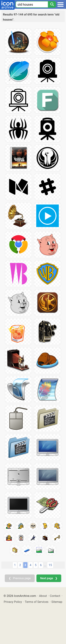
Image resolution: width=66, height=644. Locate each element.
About (43, 596)
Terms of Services (37, 602)
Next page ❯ (49, 578)
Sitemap (57, 602)
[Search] (52, 4)
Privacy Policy (13, 602)
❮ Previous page (20, 578)
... (45, 565)
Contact (55, 596)
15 (50, 565)
